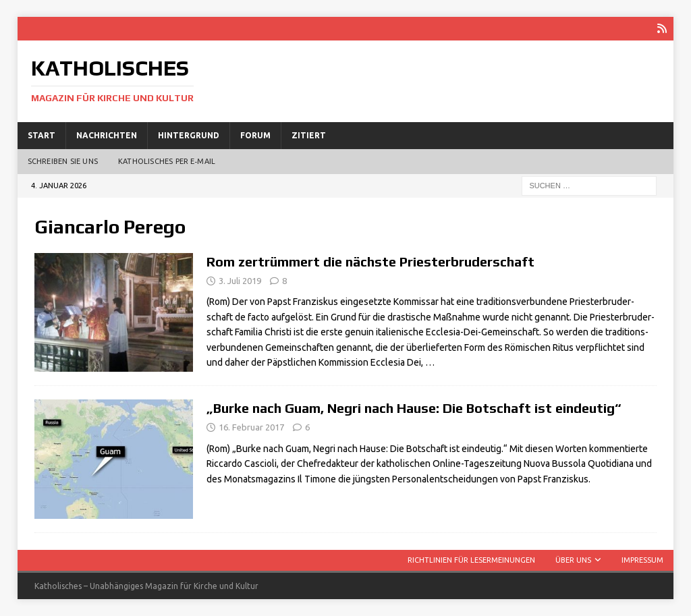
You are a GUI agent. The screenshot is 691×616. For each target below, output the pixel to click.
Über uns (573, 560)
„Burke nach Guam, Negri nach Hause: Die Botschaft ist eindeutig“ (414, 408)
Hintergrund (189, 135)
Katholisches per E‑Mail (167, 161)
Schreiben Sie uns (63, 161)
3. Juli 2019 (240, 281)
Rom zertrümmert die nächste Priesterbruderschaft (370, 261)
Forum (255, 135)
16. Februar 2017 (251, 427)
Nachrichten (107, 135)
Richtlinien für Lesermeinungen (471, 560)
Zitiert (309, 135)
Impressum (642, 560)
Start (42, 135)
